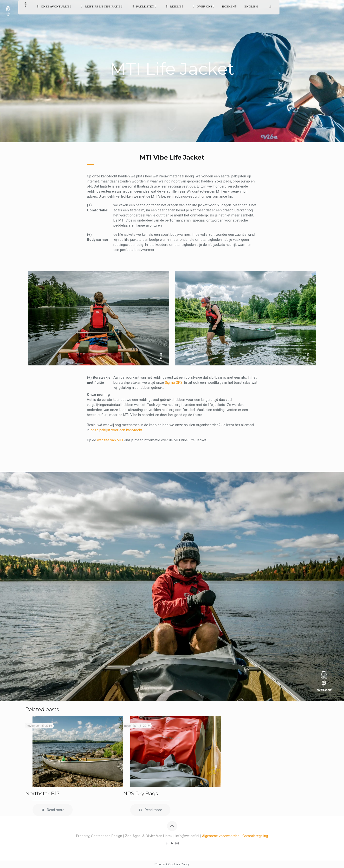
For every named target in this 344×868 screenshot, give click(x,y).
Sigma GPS (174, 383)
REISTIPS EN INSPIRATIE (102, 6)
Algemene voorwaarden (221, 836)
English (251, 6)
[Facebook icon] (167, 843)
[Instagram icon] (177, 843)
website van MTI (110, 440)
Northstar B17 (42, 793)
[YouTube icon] (172, 843)
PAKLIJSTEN (144, 6)
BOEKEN (229, 6)
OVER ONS (204, 6)
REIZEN (175, 6)
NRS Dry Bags (140, 793)
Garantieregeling (255, 836)
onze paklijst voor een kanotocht (116, 430)
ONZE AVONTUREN (54, 6)
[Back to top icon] (172, 826)
